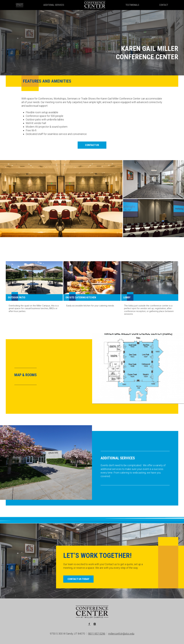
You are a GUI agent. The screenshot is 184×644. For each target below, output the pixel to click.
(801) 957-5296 (97, 634)
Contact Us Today (78, 579)
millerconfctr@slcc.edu (121, 634)
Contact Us (92, 145)
